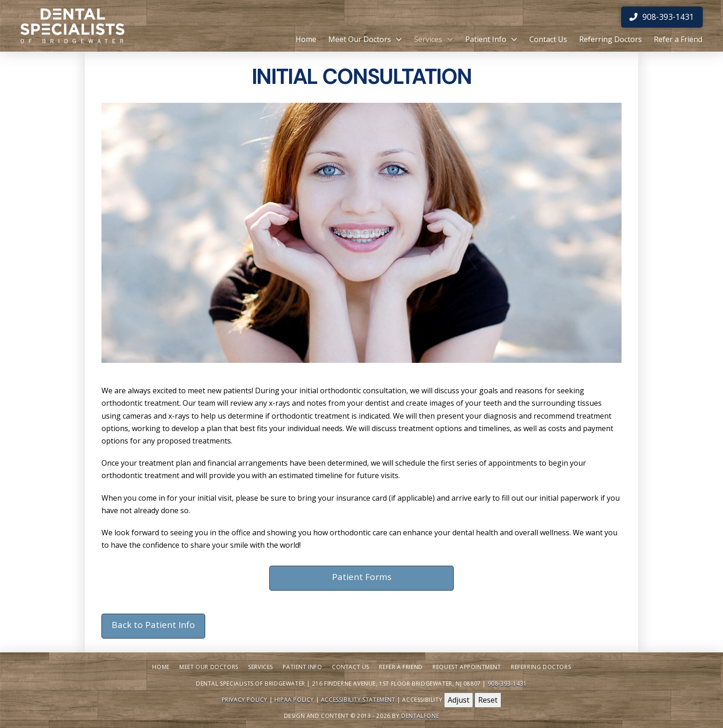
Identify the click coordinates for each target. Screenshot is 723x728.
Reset (488, 700)
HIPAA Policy (294, 700)
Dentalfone (420, 716)
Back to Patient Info (153, 625)
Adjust (459, 700)
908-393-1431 (507, 684)
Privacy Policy (245, 700)
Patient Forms (362, 577)
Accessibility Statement (358, 700)
